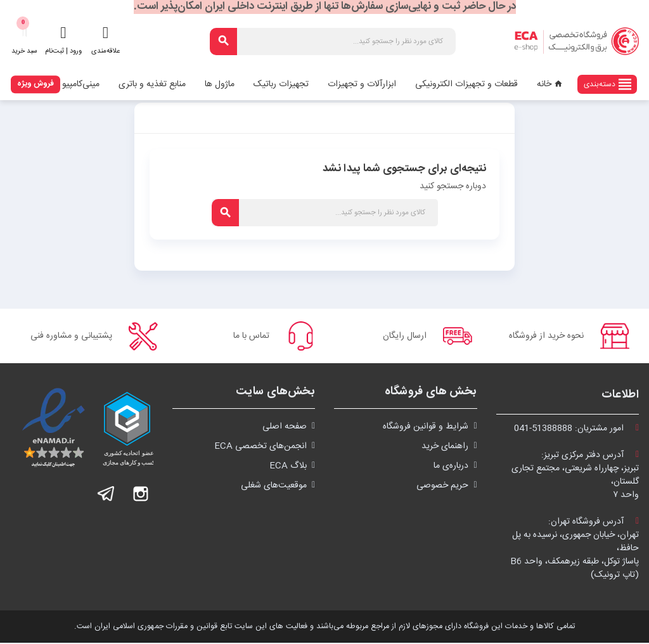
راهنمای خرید (445, 448)
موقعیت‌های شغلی (274, 487)
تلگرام (106, 495)
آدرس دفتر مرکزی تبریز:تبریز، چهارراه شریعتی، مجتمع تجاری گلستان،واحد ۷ (575, 476)
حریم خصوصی (442, 487)
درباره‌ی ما (451, 467)
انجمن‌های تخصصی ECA (260, 448)
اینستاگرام (141, 495)
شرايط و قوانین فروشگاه (426, 428)
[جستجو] (333, 42)
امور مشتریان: (576, 430)
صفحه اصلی (285, 428)
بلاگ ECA (288, 467)
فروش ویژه (35, 84)
